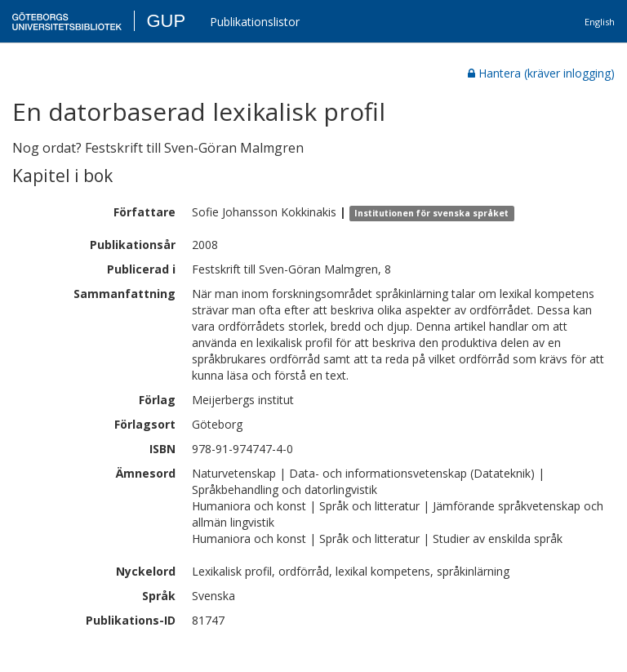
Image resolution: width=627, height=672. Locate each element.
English (600, 22)
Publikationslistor (255, 22)
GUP (166, 21)
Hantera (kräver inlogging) (541, 73)
